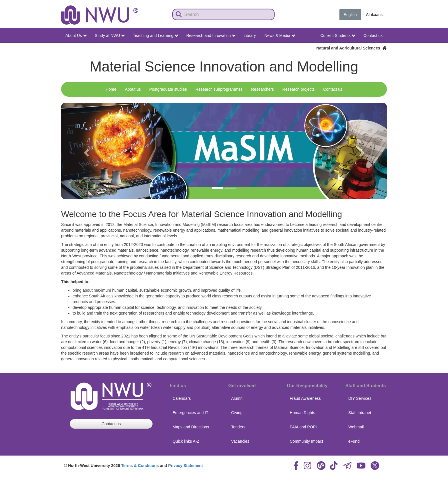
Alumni (237, 398)
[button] (86, 151)
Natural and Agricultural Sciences (352, 48)
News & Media (280, 35)
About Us (76, 35)
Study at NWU (110, 35)
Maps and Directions (191, 427)
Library (250, 35)
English (350, 15)
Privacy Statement (186, 466)
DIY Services (360, 398)
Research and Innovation (211, 35)
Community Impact (306, 441)
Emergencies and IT (190, 413)
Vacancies (240, 441)
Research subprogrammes (219, 89)
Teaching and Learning (156, 35)
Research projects (298, 89)
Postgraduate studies (168, 89)
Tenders (238, 427)
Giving (237, 413)
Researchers (262, 89)
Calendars (182, 398)
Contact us (373, 35)
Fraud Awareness (305, 398)
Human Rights (302, 413)
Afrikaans (374, 15)
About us (133, 89)
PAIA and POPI (303, 427)
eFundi (354, 441)
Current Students (338, 35)
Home (111, 89)
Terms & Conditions (140, 466)
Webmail (356, 427)
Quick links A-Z (186, 441)
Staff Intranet (360, 413)
